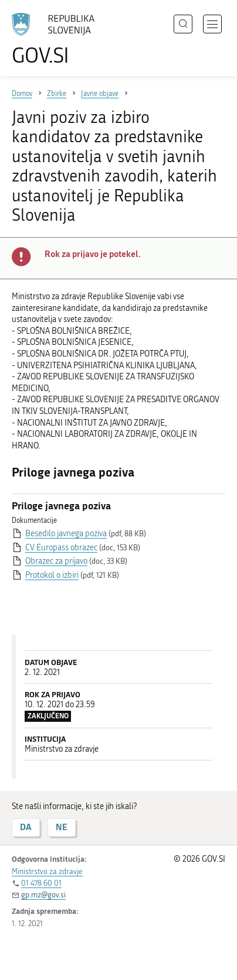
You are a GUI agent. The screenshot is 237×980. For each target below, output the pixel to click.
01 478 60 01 (41, 883)
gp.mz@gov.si (43, 895)
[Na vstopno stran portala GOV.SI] (59, 40)
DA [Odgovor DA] (26, 827)
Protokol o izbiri (52, 575)
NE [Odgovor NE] (62, 827)
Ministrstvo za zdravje (47, 871)
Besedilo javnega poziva (66, 534)
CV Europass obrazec (61, 548)
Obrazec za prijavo (56, 561)
